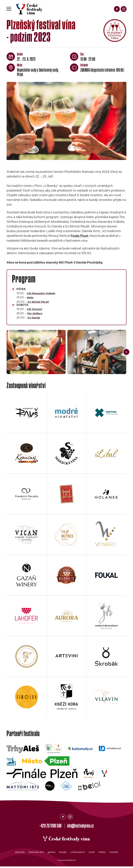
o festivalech (78, 854)
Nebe (30, 298)
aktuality (19, 854)
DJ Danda (34, 318)
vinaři (92, 854)
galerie (52, 854)
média (102, 854)
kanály (63, 854)
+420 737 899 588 (49, 827)
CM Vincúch (35, 310)
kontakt (114, 854)
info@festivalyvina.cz (81, 827)
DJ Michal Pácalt (39, 302)
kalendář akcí (36, 854)
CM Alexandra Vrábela (42, 293)
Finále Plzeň (80, 236)
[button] (126, 353)
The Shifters (35, 314)
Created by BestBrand (66, 862)
